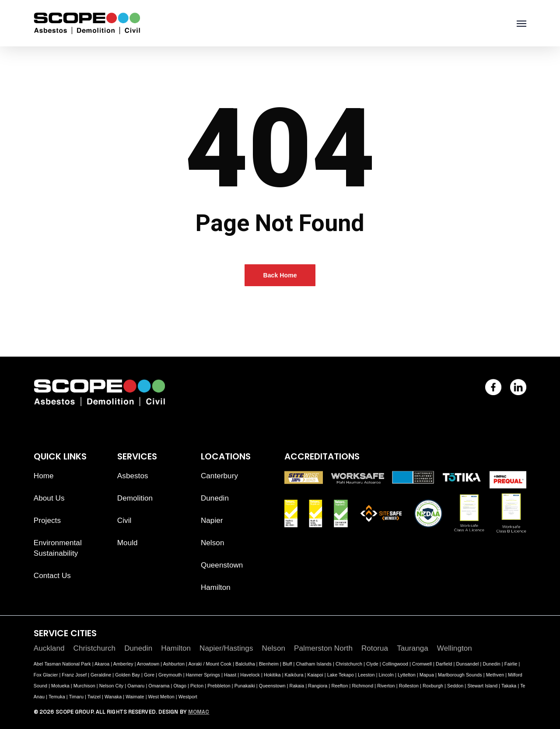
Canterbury (219, 476)
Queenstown (222, 565)
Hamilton (216, 587)
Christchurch (95, 648)
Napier (212, 520)
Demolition (135, 498)
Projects (47, 520)
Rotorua (375, 648)
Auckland (49, 648)
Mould (128, 543)
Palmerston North (323, 648)
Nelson (213, 543)
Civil (124, 520)
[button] (521, 23)
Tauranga (413, 648)
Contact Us (52, 576)
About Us (49, 498)
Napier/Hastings (226, 648)
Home (44, 476)
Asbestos (133, 476)
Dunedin (215, 498)
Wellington (455, 648)
